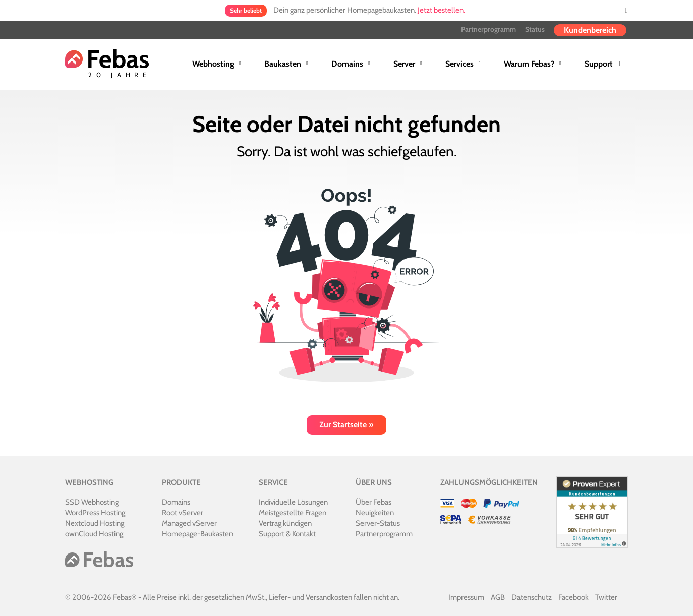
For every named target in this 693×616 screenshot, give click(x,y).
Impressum (466, 597)
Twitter (606, 597)
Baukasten (283, 64)
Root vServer (183, 513)
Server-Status (378, 523)
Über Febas (373, 502)
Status (535, 29)
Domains (347, 64)
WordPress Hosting (95, 513)
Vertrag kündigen (285, 523)
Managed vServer (189, 523)
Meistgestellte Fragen (293, 513)
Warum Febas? (529, 64)
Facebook (573, 597)
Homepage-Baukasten (197, 534)
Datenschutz (532, 597)
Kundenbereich (590, 30)
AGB (498, 597)
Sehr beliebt (246, 10)
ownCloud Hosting (94, 534)
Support (599, 64)
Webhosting (213, 64)
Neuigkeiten (375, 513)
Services (459, 64)
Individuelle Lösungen (293, 502)
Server (404, 64)
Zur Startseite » (346, 425)
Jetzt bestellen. (441, 10)
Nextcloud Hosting (95, 523)
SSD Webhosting (92, 502)
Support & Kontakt (287, 534)
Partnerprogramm (488, 29)
